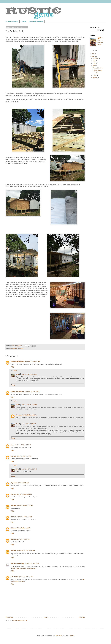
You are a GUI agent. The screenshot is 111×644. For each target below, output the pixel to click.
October (96, 58)
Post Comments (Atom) (20, 620)
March (95, 78)
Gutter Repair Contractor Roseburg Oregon (24, 568)
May (95, 66)
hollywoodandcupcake (18, 361)
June (95, 63)
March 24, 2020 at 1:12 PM (25, 517)
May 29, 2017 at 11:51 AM (30, 415)
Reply (12, 367)
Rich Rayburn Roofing (17, 564)
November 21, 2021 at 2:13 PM (26, 551)
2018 (93, 54)
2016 (93, 56)
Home (46, 617)
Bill (12, 539)
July (95, 61)
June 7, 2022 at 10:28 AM (32, 564)
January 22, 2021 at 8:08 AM (21, 539)
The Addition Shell (98, 68)
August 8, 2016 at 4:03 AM (33, 361)
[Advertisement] (97, 89)
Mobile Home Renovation (36, 21)
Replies (15, 371)
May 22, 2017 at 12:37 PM (29, 469)
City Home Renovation (12, 21)
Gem (17, 374)
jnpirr (12, 445)
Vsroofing (14, 577)
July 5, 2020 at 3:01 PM (24, 528)
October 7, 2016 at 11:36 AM (23, 445)
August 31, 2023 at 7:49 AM (25, 577)
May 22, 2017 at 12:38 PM (29, 405)
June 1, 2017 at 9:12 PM (29, 424)
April (95, 75)
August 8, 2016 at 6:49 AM (29, 374)
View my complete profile (100, 42)
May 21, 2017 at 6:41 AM (24, 456)
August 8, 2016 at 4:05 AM (33, 392)
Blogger (72, 636)
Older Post (82, 617)
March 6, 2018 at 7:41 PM (21, 483)
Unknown (19, 415)
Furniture (24, 21)
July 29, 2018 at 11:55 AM (24, 494)
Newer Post (9, 617)
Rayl (12, 483)
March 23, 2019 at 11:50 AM (25, 505)
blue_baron (59, 636)
